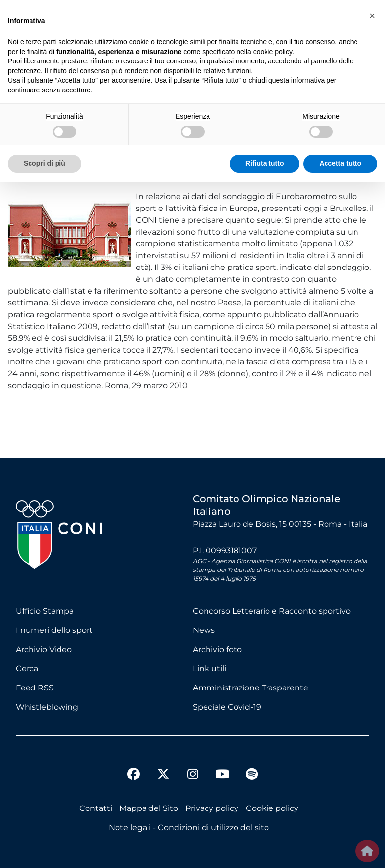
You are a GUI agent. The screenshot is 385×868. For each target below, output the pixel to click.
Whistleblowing (47, 707)
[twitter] (163, 766)
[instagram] (193, 776)
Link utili (209, 669)
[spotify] (252, 776)
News (204, 630)
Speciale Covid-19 (227, 707)
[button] (372, 16)
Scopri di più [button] (44, 163)
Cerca (27, 669)
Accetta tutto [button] (340, 163)
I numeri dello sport (54, 630)
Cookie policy (272, 808)
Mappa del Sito (149, 808)
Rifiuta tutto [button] (265, 163)
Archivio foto (217, 649)
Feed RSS (35, 688)
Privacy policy (212, 808)
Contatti (96, 808)
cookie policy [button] (273, 52)
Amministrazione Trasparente (251, 688)
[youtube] (222, 776)
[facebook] (134, 776)
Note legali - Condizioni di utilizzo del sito (189, 827)
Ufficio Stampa (45, 611)
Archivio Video (44, 649)
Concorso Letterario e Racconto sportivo (272, 611)
